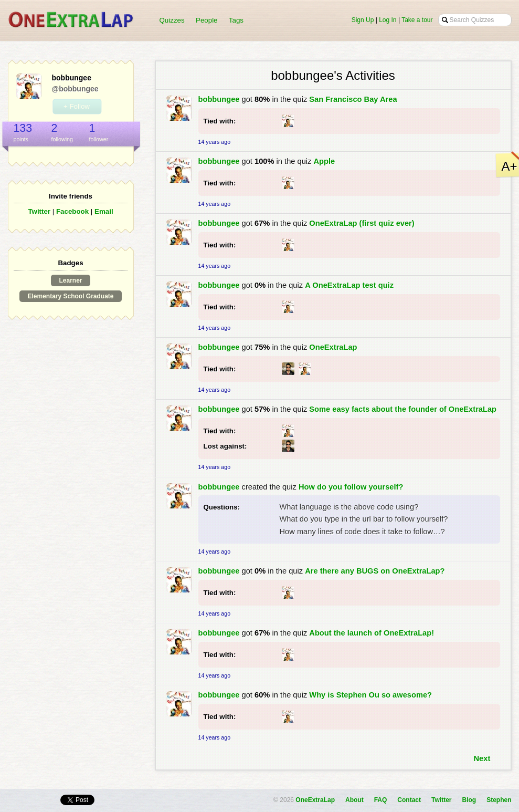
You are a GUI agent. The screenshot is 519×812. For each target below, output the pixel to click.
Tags (236, 20)
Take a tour (417, 20)
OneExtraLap (333, 347)
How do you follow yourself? (351, 487)
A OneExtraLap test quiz (349, 285)
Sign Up (363, 20)
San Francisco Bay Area (353, 99)
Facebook (72, 211)
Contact (409, 800)
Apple (324, 161)
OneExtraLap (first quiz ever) (362, 223)
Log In (388, 20)
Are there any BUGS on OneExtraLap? (375, 571)
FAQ (381, 800)
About (354, 800)
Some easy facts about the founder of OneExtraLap (403, 409)
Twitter (39, 211)
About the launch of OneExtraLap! (372, 633)
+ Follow (77, 106)
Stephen (499, 800)
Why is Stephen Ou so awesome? (370, 695)
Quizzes (172, 20)
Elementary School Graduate (70, 296)
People (207, 20)
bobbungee (219, 99)
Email (104, 211)
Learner (70, 280)
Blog (469, 800)
